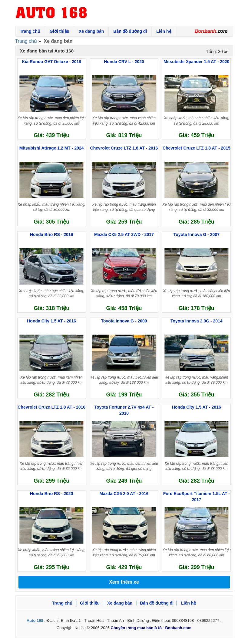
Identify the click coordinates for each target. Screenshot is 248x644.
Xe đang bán (91, 31)
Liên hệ (164, 31)
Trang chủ (30, 31)
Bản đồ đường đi (130, 31)
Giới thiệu (60, 31)
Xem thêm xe (124, 582)
